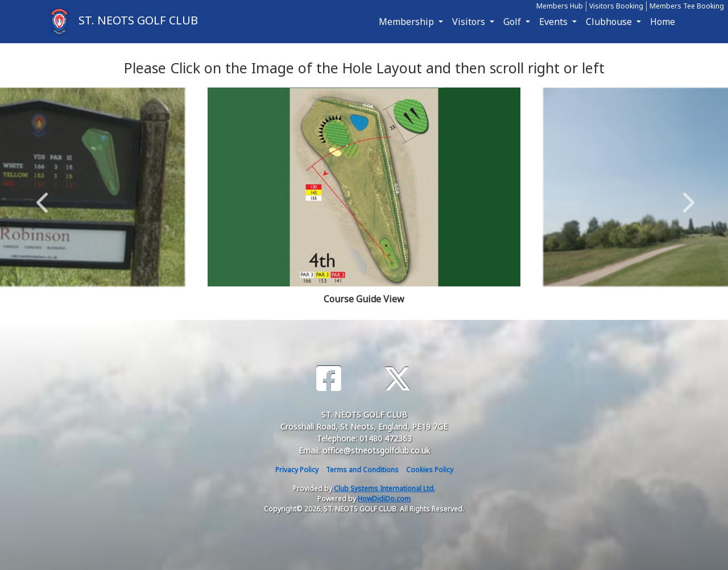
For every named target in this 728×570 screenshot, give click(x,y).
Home (663, 22)
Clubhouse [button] (610, 22)
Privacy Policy (297, 470)
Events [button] (555, 22)
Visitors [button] (470, 22)
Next (686, 197)
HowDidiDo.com (384, 499)
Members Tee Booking (687, 6)
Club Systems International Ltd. (384, 488)
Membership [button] (408, 22)
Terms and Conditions (362, 470)
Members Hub (560, 6)
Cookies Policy (430, 470)
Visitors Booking (616, 6)
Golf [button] (513, 22)
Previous (42, 197)
